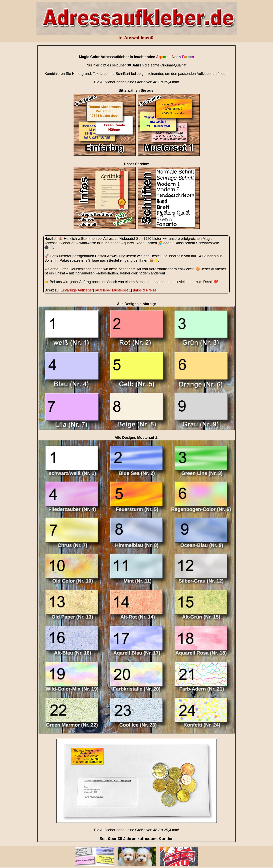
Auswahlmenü (139, 38)
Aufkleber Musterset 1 (113, 290)
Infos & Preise (145, 290)
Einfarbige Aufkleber (77, 290)
